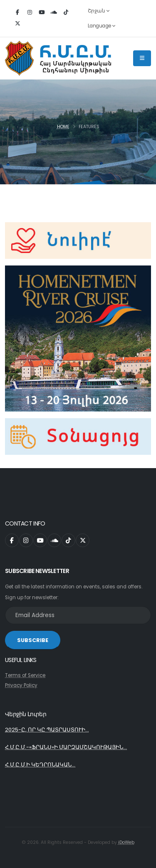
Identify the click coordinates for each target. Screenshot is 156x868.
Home (63, 127)
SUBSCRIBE (33, 640)
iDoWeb (126, 842)
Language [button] (102, 26)
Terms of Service (25, 675)
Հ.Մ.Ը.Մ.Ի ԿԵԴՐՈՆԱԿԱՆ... (40, 765)
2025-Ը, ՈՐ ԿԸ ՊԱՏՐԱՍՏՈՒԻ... (47, 730)
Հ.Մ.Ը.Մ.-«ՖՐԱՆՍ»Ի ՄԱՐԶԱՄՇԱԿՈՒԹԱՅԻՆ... (66, 747)
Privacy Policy (21, 685)
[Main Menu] (142, 58)
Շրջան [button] (99, 11)
